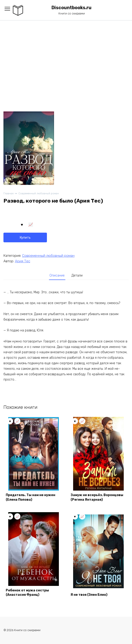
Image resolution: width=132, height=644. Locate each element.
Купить (25, 238)
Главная (9, 193)
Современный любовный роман (39, 193)
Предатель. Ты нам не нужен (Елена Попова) (30, 497)
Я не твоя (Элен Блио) (89, 595)
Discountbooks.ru (72, 8)
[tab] (57, 276)
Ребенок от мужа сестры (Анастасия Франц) (27, 593)
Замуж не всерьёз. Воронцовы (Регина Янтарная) (97, 497)
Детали (77, 275)
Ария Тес (23, 261)
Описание (57, 275)
